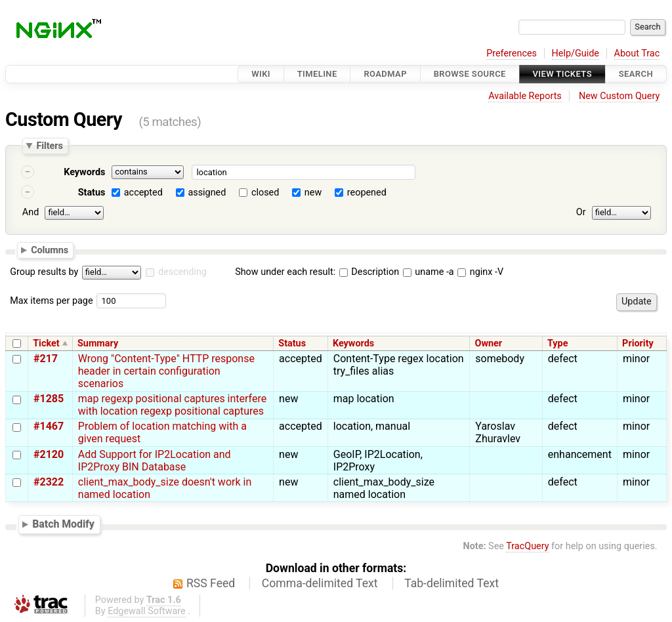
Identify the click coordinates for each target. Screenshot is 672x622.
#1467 (49, 426)
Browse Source (470, 74)
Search (636, 74)
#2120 (49, 454)
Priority (638, 343)
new (313, 193)
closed (265, 193)
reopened (367, 193)
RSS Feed (211, 583)
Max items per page (51, 301)
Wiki (261, 74)
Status (92, 193)
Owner (489, 343)
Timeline (317, 74)
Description (369, 272)
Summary (98, 343)
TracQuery (527, 546)
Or (581, 212)
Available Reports (525, 96)
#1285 (49, 399)
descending (182, 272)
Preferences (512, 53)
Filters (49, 146)
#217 (46, 359)
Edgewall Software (147, 611)
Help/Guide (576, 53)
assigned (207, 193)
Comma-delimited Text (320, 583)
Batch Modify (63, 524)
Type (557, 343)
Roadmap (385, 74)
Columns (50, 249)
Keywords (84, 172)
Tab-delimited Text (451, 583)
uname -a (429, 272)
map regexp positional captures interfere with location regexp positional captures (172, 405)
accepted (143, 193)
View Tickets (562, 74)
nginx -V (480, 272)
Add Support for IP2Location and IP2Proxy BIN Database (155, 461)
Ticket (46, 343)
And (31, 212)
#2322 (49, 482)
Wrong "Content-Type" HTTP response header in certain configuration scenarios (166, 371)
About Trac (637, 53)
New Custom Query (619, 96)
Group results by (44, 272)
